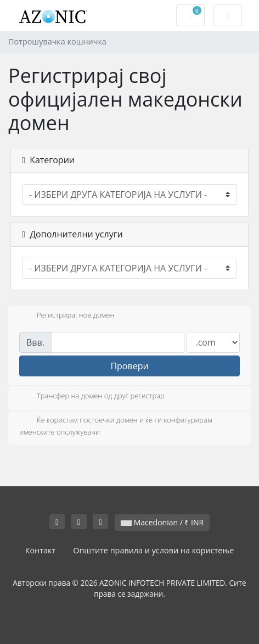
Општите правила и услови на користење (153, 550)
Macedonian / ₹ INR (162, 522)
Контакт (41, 550)
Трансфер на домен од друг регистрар (92, 397)
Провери (129, 366)
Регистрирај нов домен (67, 316)
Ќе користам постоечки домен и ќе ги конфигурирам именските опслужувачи (116, 426)
